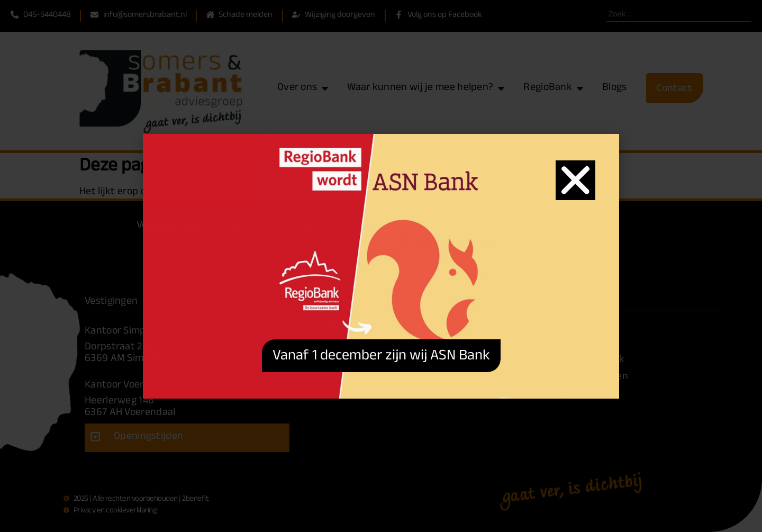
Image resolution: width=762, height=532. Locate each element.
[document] (381, 266)
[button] (575, 180)
